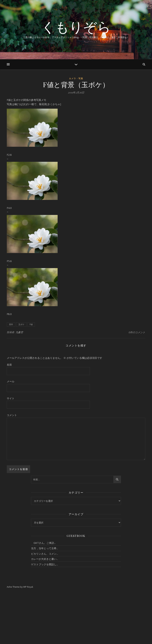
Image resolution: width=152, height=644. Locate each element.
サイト (11, 398)
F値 (31, 324)
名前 (9, 365)
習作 (11, 324)
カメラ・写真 (76, 78)
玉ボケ (21, 324)
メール (11, 381)
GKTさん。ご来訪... (43, 543)
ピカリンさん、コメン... (44, 554)
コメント (12, 415)
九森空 (19, 332)
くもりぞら (76, 27)
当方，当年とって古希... (44, 548)
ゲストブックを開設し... (44, 564)
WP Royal (28, 587)
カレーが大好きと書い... (44, 559)
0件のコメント (137, 332)
